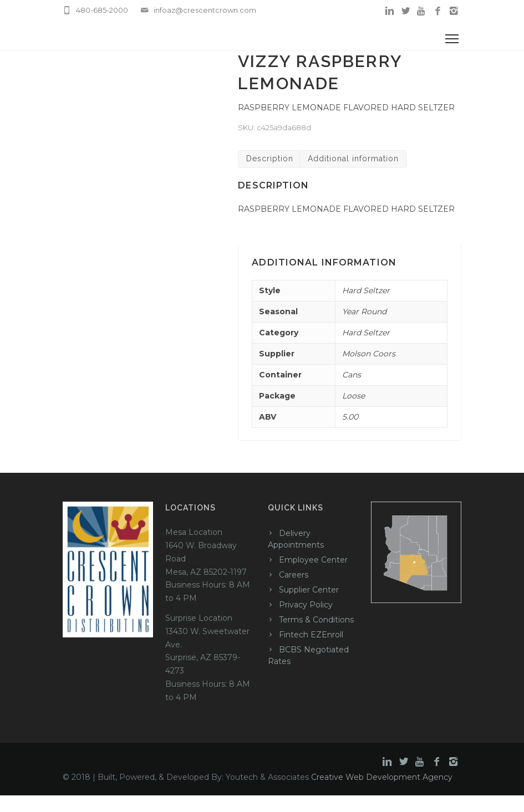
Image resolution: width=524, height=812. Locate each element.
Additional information (353, 159)
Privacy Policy (306, 605)
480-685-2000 (102, 10)
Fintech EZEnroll (311, 635)
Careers (294, 575)
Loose (353, 396)
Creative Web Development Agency (382, 777)
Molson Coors (369, 354)
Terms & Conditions (316, 620)
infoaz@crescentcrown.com (205, 10)
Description (270, 159)
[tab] (270, 159)
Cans (352, 375)
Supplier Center (309, 590)
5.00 (350, 417)
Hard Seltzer (366, 290)
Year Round (364, 311)
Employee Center (313, 560)
